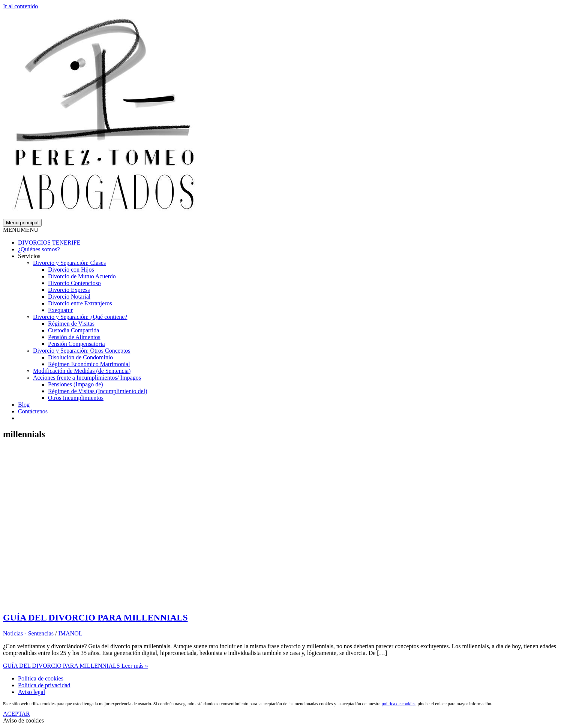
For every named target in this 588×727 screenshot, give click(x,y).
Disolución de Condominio (80, 357)
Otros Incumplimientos (76, 398)
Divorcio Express (69, 290)
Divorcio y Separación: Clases (69, 263)
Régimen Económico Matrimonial (89, 364)
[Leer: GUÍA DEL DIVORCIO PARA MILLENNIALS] (123, 602)
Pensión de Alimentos (74, 337)
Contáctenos (33, 411)
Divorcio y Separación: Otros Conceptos (82, 351)
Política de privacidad (44, 685)
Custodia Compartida (73, 330)
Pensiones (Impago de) (76, 384)
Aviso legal (31, 692)
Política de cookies (41, 678)
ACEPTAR (16, 714)
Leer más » (76, 666)
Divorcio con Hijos (71, 270)
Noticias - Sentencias (28, 633)
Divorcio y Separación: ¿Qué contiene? (80, 317)
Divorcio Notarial (69, 297)
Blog (24, 405)
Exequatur (60, 310)
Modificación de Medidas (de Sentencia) (82, 371)
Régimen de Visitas (71, 324)
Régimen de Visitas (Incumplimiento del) (97, 391)
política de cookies (399, 704)
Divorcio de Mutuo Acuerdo (82, 276)
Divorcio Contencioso (74, 283)
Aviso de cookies (23, 720)
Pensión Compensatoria (76, 344)
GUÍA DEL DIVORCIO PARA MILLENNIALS (95, 617)
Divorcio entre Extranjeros (80, 303)
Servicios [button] (29, 256)
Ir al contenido (20, 6)
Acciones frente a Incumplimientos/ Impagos (87, 378)
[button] (21, 230)
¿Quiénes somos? (39, 249)
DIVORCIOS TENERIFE (49, 243)
